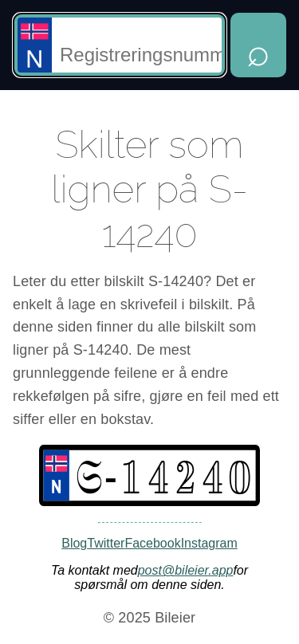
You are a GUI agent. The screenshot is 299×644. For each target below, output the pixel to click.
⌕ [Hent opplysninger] (258, 52)
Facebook (152, 543)
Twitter (106, 543)
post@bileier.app (186, 570)
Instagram (209, 543)
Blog (74, 543)
